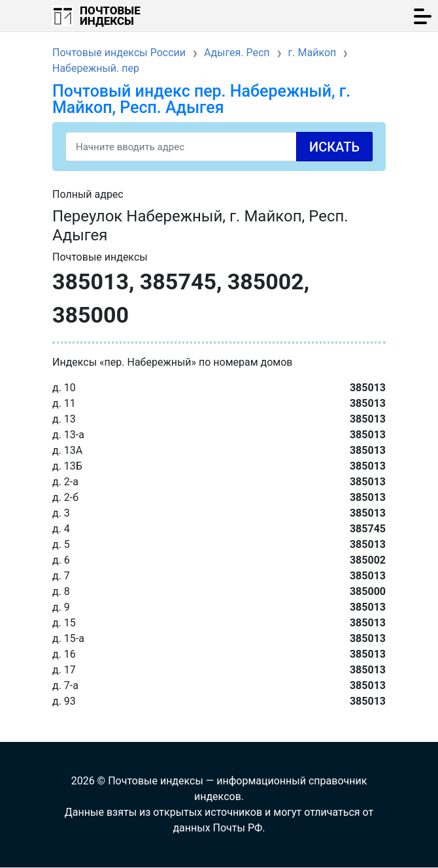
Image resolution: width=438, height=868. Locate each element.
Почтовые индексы (110, 16)
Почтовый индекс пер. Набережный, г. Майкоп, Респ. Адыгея (201, 99)
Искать (334, 147)
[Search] (219, 147)
